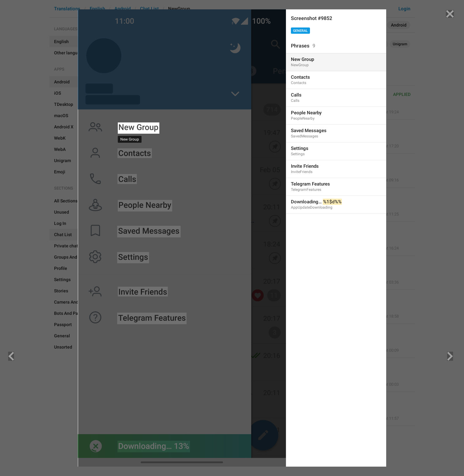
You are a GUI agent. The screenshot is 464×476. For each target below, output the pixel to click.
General (300, 31)
